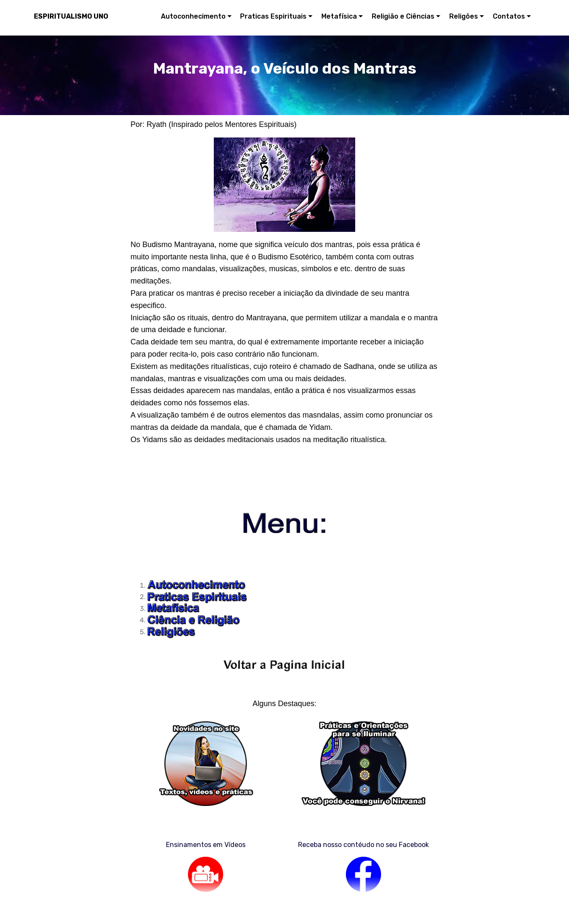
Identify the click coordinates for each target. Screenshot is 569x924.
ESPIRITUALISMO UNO (71, 16)
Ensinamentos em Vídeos (206, 845)
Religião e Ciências (403, 16)
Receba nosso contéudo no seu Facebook (363, 845)
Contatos (509, 16)
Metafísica (339, 16)
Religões (464, 16)
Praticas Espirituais (273, 16)
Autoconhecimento (193, 16)
